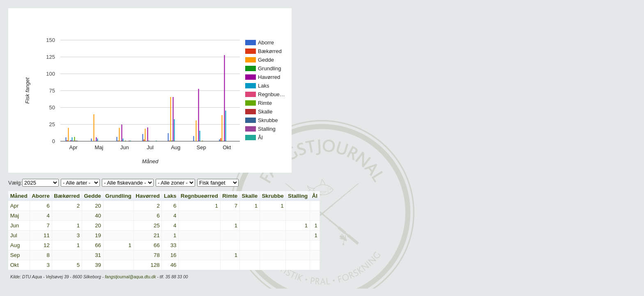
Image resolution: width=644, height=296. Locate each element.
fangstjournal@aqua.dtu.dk (130, 277)
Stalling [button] (298, 196)
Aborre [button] (41, 196)
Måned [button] (19, 196)
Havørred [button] (148, 196)
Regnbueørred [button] (199, 196)
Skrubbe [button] (273, 196)
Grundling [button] (118, 196)
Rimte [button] (230, 196)
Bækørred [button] (67, 196)
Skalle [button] (250, 196)
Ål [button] (315, 196)
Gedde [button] (92, 196)
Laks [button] (170, 196)
